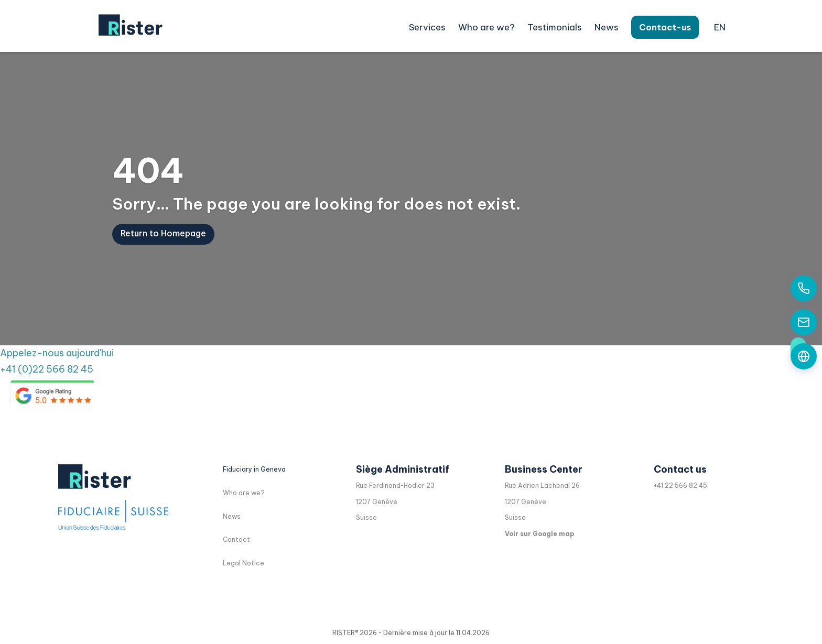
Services (427, 27)
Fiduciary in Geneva (254, 469)
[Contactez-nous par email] (804, 322)
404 (148, 177)
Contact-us (665, 27)
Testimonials (555, 27)
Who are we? (486, 27)
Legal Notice (244, 563)
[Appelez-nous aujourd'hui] (804, 288)
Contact (236, 539)
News (607, 27)
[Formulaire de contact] (804, 356)
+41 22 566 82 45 (680, 485)
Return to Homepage (163, 240)
